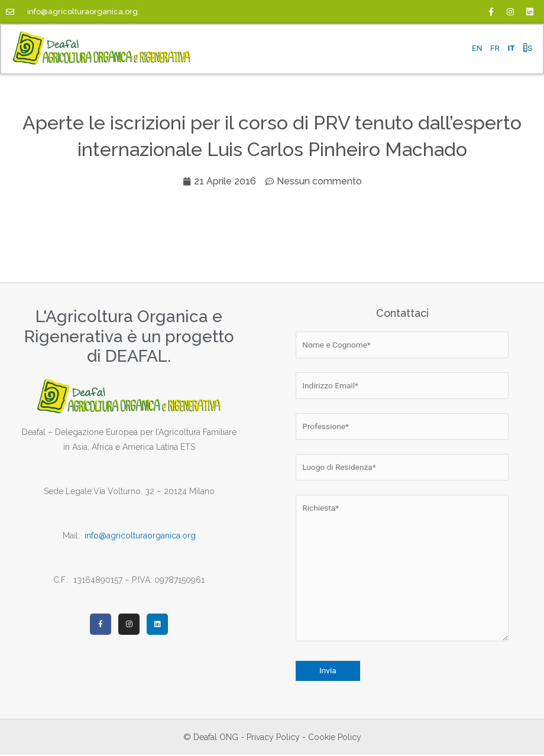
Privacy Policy (273, 738)
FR (495, 48)
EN (477, 48)
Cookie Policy (335, 738)
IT (511, 48)
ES (527, 48)
